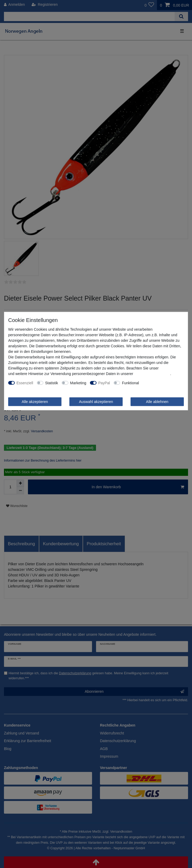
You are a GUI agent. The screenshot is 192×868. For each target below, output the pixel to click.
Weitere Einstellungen (161, 383)
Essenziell (25, 383)
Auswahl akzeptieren (96, 401)
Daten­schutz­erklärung (152, 373)
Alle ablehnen (157, 401)
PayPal (104, 383)
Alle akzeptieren (35, 401)
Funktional (130, 383)
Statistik (52, 383)
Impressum (169, 368)
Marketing (78, 383)
